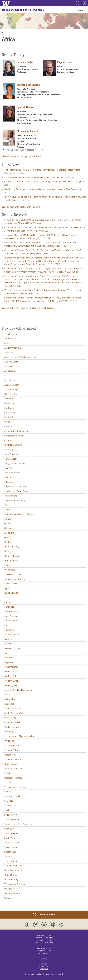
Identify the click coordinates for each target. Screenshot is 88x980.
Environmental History (15, 500)
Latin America (11, 616)
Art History (10, 380)
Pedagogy (9, 732)
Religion (8, 773)
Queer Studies (11, 764)
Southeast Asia (12, 843)
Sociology (9, 829)
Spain (7, 856)
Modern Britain (12, 671)
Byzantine (9, 399)
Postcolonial (10, 755)
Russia (8, 782)
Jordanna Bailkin (26, 62)
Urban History (11, 880)
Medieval (9, 644)
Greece (8, 537)
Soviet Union (11, 847)
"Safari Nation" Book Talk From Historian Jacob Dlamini (31, 177)
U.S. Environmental (13, 870)
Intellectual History (13, 574)
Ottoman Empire (12, 722)
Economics (9, 477)
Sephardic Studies (13, 796)
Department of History (23, 10)
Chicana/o (9, 417)
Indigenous (10, 570)
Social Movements (13, 819)
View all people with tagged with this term (22, 156)
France (8, 519)
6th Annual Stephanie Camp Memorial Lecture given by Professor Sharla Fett (41, 182)
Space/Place (10, 852)
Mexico (8, 653)
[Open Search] (85, 3)
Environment (11, 496)
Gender (8, 523)
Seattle (8, 792)
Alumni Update (44, 966)
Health (8, 542)
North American (12, 708)
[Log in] (77, 3)
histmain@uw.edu (44, 953)
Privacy (44, 959)
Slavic (7, 810)
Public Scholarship (13, 759)
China (7, 422)
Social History (11, 815)
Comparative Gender (14, 436)
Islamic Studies (11, 584)
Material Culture (12, 635)
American (9, 352)
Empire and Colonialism (16, 487)
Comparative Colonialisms (17, 431)
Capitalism (9, 403)
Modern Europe (12, 681)
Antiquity (9, 366)
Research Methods (13, 778)
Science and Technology (16, 787)
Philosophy (10, 741)
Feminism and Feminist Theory (19, 514)
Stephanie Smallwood (28, 85)
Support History (44, 915)
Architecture (10, 371)
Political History (12, 745)
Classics (8, 426)
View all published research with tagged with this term (28, 308)
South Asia (9, 838)
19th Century (11, 334)
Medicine (9, 639)
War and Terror (12, 889)
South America (11, 833)
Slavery (8, 806)
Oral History (10, 718)
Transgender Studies (14, 866)
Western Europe (12, 893)
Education (9, 482)
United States (11, 875)
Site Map (44, 964)
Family (7, 510)
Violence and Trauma (15, 884)
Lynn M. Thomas (26, 107)
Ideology (9, 565)
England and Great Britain (17, 491)
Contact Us (44, 969)
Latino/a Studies (12, 621)
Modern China (11, 676)
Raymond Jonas (65, 62)
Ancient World (11, 362)
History (8, 551)
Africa (7, 343)
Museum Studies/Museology (18, 690)
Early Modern (11, 459)
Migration (9, 662)
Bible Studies (11, 394)
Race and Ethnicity (13, 769)
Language (9, 607)
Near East (9, 704)
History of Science (13, 556)
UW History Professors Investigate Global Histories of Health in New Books (41, 189)
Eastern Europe (12, 473)
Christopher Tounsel (27, 131)
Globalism (9, 533)
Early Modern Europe (15, 463)
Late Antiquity (11, 611)
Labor (7, 602)
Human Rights (11, 561)
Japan (7, 588)
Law (6, 625)
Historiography (12, 547)
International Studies (14, 579)
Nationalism (10, 699)
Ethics (7, 505)
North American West (15, 713)
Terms (44, 961)
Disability (9, 449)
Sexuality (9, 801)
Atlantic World (11, 389)
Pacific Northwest (13, 727)
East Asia (9, 468)
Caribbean (9, 408)
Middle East (10, 658)
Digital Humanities (13, 445)
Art (6, 376)
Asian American (12, 385)
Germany (9, 528)
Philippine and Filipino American (20, 736)
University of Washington (40, 974)
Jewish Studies (11, 593)
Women (8, 898)
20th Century (11, 339)
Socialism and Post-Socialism (18, 824)
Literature (9, 630)
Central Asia (10, 413)
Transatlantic (11, 861)
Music (7, 695)
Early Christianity (13, 454)
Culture (8, 440)
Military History (12, 667)
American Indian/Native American (20, 357)
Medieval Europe (12, 648)
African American (13, 348)
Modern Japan (11, 685)
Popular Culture (12, 750)
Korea (7, 597)
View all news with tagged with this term (21, 207)
